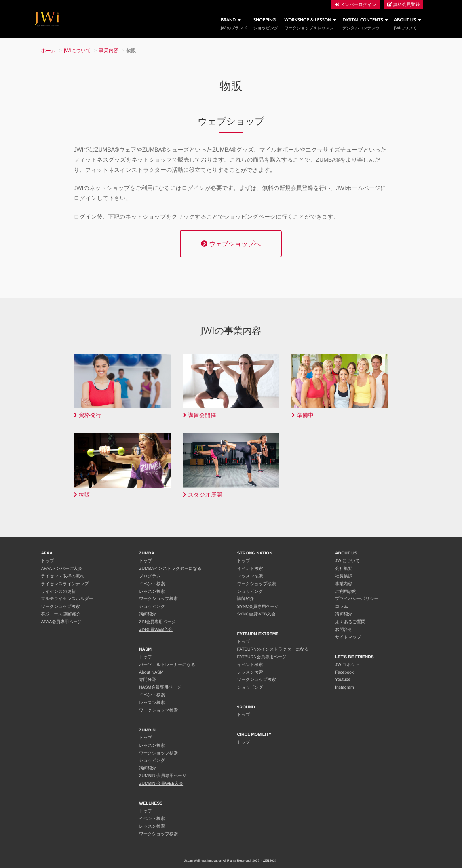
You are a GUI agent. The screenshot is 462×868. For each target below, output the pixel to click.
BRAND (234, 24)
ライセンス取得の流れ (63, 576)
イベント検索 (152, 584)
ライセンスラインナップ (65, 584)
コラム (342, 607)
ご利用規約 (346, 592)
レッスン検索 (152, 592)
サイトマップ (348, 637)
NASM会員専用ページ (160, 687)
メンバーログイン (356, 5)
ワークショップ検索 (61, 607)
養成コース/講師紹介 (61, 614)
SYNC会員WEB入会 (256, 614)
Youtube (343, 680)
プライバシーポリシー (357, 599)
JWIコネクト (347, 665)
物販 (82, 495)
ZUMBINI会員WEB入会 (161, 784)
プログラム (150, 576)
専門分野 (148, 680)
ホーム (49, 50)
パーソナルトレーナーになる (167, 665)
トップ (48, 561)
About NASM (151, 672)
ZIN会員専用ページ (157, 622)
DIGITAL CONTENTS (365, 24)
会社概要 (344, 569)
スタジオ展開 (203, 495)
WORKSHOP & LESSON (310, 24)
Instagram (345, 687)
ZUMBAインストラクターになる (170, 569)
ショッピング (152, 607)
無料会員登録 (404, 5)
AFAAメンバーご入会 (62, 569)
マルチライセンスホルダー (67, 599)
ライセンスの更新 (58, 592)
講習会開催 (199, 415)
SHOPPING (266, 24)
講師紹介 (148, 614)
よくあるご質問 (350, 622)
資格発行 (88, 415)
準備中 (303, 415)
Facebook (344, 672)
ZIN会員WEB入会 (156, 630)
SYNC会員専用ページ (258, 607)
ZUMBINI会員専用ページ (163, 776)
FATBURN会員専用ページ (262, 657)
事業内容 (109, 50)
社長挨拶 (344, 576)
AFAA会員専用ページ (62, 622)
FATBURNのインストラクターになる (273, 649)
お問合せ (344, 630)
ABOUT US (407, 24)
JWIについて (77, 50)
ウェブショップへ (231, 244)
